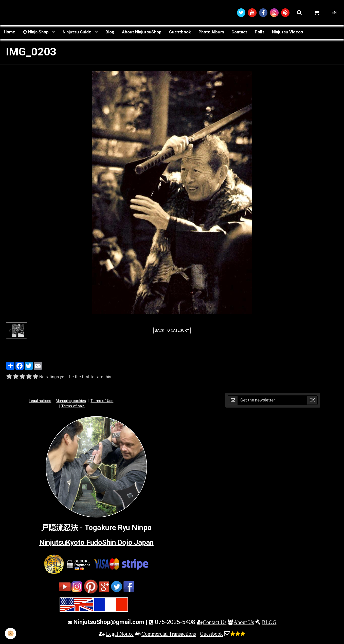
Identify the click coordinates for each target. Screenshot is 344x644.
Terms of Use (102, 401)
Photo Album (211, 32)
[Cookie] (11, 633)
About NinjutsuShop (142, 32)
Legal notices (40, 401)
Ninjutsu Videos (287, 32)
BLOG (269, 622)
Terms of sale (73, 406)
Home (10, 32)
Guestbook (180, 32)
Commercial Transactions (169, 634)
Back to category (172, 331)
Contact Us (215, 622)
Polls (260, 32)
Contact (239, 32)
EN (334, 13)
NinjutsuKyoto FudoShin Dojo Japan (96, 543)
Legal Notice (120, 634)
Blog (110, 32)
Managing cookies (71, 401)
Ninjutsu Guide (77, 32)
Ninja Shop (36, 32)
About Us (244, 622)
